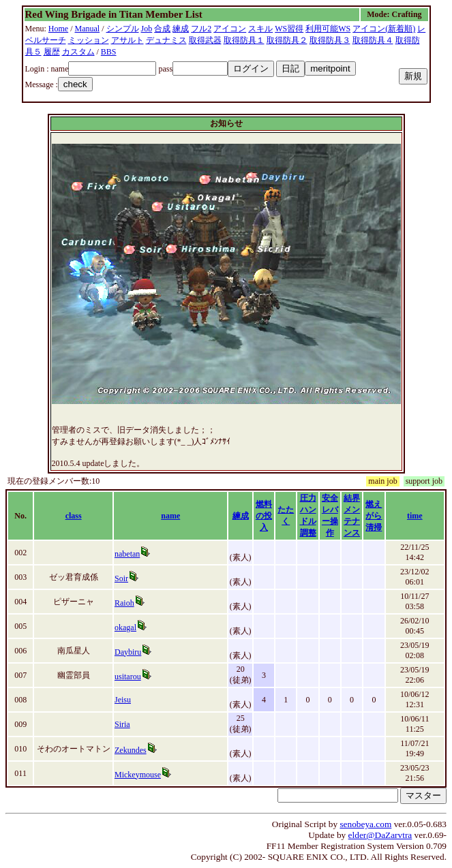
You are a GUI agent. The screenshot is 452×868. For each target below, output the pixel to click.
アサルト (127, 40)
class (74, 516)
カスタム (78, 52)
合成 (162, 29)
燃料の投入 (264, 516)
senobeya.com (365, 824)
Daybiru (128, 652)
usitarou (128, 677)
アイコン (230, 29)
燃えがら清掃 (374, 516)
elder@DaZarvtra (380, 835)
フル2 (201, 29)
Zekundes (131, 750)
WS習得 (289, 29)
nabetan (127, 554)
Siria (122, 724)
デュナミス (166, 40)
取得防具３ (330, 40)
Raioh (124, 603)
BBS (109, 52)
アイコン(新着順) (384, 29)
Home (58, 29)
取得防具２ (287, 40)
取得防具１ (244, 40)
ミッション (89, 40)
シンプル (123, 29)
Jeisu (123, 700)
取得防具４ (373, 40)
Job (147, 29)
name (170, 516)
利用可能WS (328, 29)
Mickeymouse (138, 775)
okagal (125, 627)
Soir (121, 578)
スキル (260, 29)
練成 (181, 29)
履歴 (52, 52)
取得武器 (205, 40)
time (415, 516)
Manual (88, 29)
